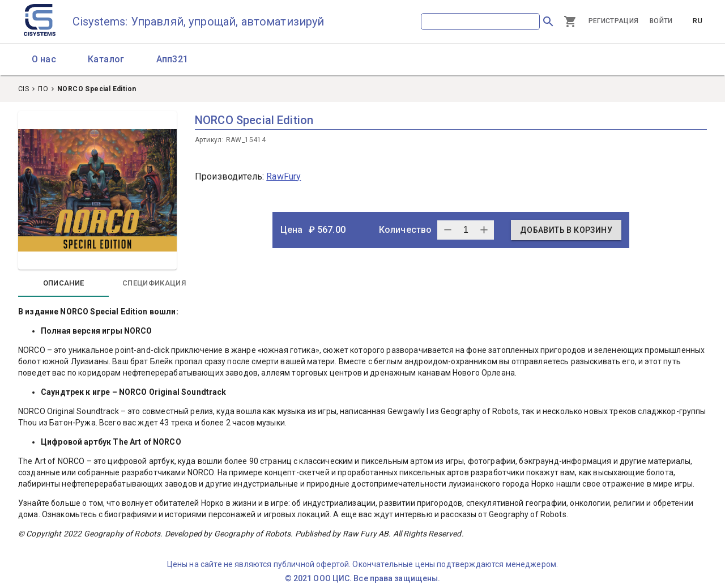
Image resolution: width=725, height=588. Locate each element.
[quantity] (466, 230)
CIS (24, 89)
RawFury (283, 176)
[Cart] (570, 22)
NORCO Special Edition (97, 89)
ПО (43, 89)
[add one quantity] (447, 230)
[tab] (63, 283)
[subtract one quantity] (484, 230)
